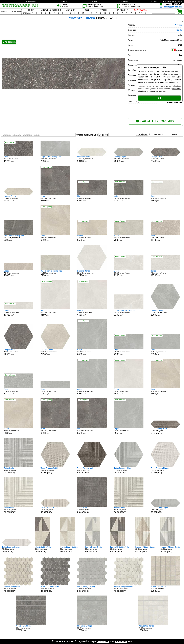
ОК (159, 98)
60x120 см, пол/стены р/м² (55, 159)
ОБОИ (87, 10)
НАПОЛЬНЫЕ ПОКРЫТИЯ (51, 10)
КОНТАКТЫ (63, 1)
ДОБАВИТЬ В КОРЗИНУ (155, 121)
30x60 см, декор (46, 549)
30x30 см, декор (19, 470)
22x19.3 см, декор (55, 470)
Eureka (179, 30)
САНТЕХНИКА (122, 10)
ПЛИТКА (31, 10)
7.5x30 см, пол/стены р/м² (92, 159)
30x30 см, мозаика (19, 589)
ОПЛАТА (94, 1)
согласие (164, 86)
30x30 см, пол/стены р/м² (55, 199)
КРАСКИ (103, 10)
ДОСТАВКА (124, 1)
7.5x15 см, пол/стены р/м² (19, 159)
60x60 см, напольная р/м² (129, 392)
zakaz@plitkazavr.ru (173, 7)
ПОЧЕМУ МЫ (31, 1)
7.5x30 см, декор (165, 431)
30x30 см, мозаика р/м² (165, 589)
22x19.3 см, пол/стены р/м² (92, 273)
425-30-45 (174, 4)
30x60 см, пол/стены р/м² (92, 199)
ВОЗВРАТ (155, 1)
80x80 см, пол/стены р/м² (55, 313)
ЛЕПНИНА (71, 10)
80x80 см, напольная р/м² (92, 392)
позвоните (103, 641)
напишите (121, 641)
